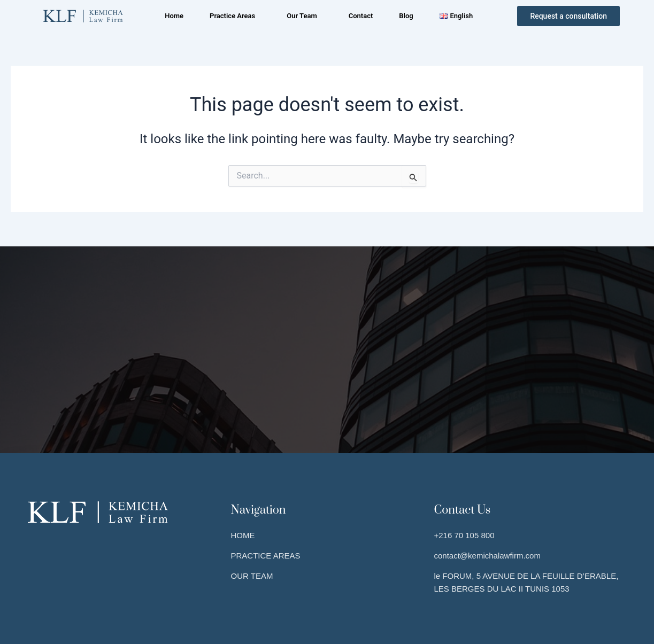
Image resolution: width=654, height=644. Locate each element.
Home (170, 16)
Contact (361, 16)
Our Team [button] (301, 16)
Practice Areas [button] (230, 16)
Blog (409, 16)
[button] (233, 16)
